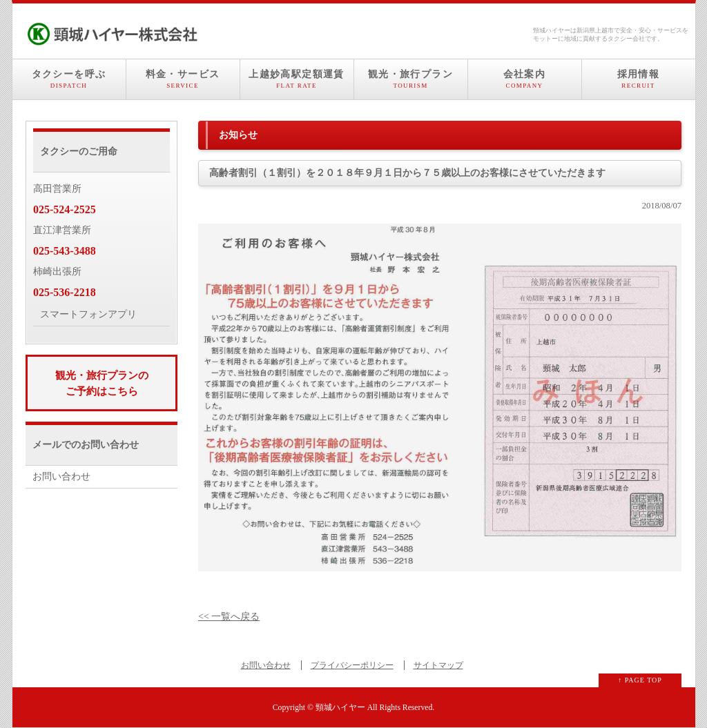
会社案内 (525, 79)
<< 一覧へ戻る (229, 617)
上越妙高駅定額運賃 (297, 79)
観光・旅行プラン (411, 79)
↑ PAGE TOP (640, 680)
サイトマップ (438, 665)
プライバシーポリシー (352, 665)
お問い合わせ (61, 476)
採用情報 (639, 79)
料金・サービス (183, 79)
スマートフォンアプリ (88, 314)
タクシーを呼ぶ (69, 79)
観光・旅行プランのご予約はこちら (102, 383)
